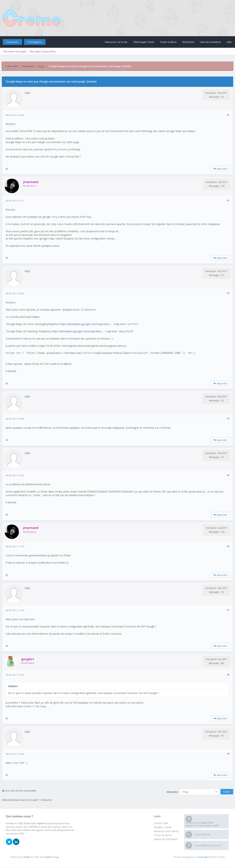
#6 (228, 546)
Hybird (41, 823)
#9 (228, 754)
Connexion (12, 42)
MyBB (27, 857)
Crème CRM (12, 66)
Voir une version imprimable (21, 791)
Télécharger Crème (144, 42)
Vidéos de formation (166, 839)
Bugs (41, 66)
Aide (229, 42)
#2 (228, 200)
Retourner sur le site (116, 42)
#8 (228, 675)
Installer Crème (163, 827)
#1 (228, 115)
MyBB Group (52, 857)
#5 (228, 475)
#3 (228, 293)
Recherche (188, 42)
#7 (228, 610)
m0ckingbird (204, 857)
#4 (228, 418)
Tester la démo (168, 42)
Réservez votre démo (166, 831)
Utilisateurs (28, 66)
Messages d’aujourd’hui (43, 51)
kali (27, 93)
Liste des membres (210, 42)
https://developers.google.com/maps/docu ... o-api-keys (85, 331)
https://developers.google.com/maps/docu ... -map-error (93, 324)
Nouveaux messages (15, 51)
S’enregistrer (35, 42)
